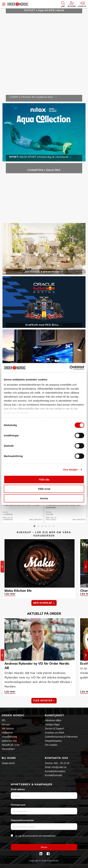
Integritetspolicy (53, 741)
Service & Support (54, 729)
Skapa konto (8, 763)
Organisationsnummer (23, 820)
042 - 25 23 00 (62, 763)
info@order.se (59, 767)
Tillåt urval (44, 489)
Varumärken (8, 749)
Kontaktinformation (55, 771)
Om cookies (51, 745)
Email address (19, 789)
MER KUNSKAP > (44, 603)
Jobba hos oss (9, 741)
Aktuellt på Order (11, 745)
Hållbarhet (7, 733)
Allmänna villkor (53, 720)
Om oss (6, 725)
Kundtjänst (54, 715)
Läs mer (10, 594)
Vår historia (8, 729)
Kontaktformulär (53, 775)
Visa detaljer (70, 470)
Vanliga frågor (52, 725)
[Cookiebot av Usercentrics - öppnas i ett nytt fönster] (70, 368)
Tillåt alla (44, 479)
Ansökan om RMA (54, 733)
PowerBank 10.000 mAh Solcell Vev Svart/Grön (63, 506)
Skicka (44, 847)
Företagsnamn (19, 805)
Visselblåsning (9, 737)
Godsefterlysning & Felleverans (61, 737)
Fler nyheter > (44, 701)
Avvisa (44, 498)
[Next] (86, 567)
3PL (4, 720)
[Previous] (2, 567)
